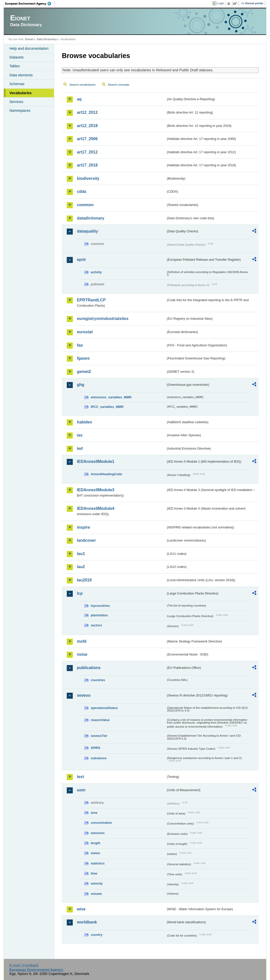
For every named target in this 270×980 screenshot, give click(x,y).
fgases (83, 358)
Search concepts (119, 85)
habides (84, 422)
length (95, 843)
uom (81, 790)
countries (98, 680)
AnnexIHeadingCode (106, 474)
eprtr (81, 260)
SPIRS (95, 748)
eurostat (85, 332)
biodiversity (88, 178)
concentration (101, 823)
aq (79, 99)
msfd (82, 641)
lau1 (81, 554)
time (94, 873)
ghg (80, 385)
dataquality (87, 231)
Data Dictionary (47, 39)
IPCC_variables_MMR (107, 407)
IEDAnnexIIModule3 (95, 490)
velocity (97, 883)
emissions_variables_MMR (111, 397)
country (96, 935)
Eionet (29, 39)
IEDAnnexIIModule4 (95, 508)
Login (221, 3)
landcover (86, 540)
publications (89, 668)
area (94, 813)
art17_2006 (87, 139)
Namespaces (20, 111)
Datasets (16, 57)
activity (96, 272)
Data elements (21, 75)
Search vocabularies (82, 85)
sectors (96, 625)
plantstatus (99, 615)
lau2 (81, 567)
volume (96, 894)
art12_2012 (87, 112)
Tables (15, 66)
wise (81, 909)
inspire (83, 527)
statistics (97, 863)
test (80, 777)
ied (80, 448)
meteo (95, 853)
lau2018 (84, 580)
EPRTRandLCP (91, 300)
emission (97, 833)
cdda (81, 192)
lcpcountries (100, 606)
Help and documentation (29, 48)
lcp (80, 593)
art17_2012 (87, 152)
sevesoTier (99, 736)
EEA (30, 4)
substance (98, 758)
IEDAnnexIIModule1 (95, 461)
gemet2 (84, 372)
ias (80, 435)
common (85, 205)
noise (82, 654)
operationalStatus (104, 708)
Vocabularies (20, 93)
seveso (84, 695)
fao (80, 345)
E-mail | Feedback (24, 965)
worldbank (87, 922)
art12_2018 (87, 126)
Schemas (17, 84)
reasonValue (100, 720)
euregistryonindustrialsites (103, 319)
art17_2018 (87, 165)
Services (16, 102)
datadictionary (90, 218)
